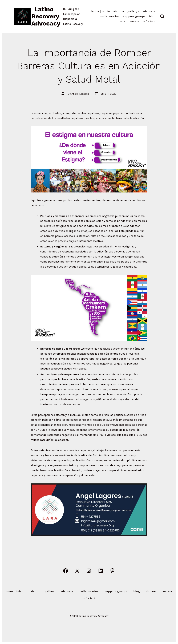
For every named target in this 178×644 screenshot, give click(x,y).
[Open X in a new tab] (77, 571)
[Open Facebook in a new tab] (66, 571)
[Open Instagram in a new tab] (89, 571)
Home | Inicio (101, 11)
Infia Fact (149, 21)
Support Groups (134, 16)
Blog (152, 16)
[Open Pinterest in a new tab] (112, 571)
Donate (121, 21)
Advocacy (149, 11)
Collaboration (110, 16)
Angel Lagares (80, 94)
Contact (134, 21)
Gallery (133, 11)
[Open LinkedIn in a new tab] (101, 571)
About (119, 11)
